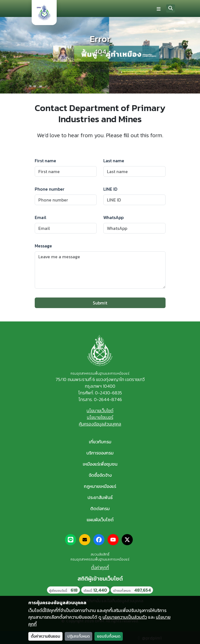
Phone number (50, 189)
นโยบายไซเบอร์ (100, 417)
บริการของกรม (100, 453)
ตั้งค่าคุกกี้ (100, 567)
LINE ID (110, 189)
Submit (100, 303)
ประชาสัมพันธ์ (100, 497)
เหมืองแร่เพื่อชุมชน (100, 464)
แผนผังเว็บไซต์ (100, 520)
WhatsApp (113, 217)
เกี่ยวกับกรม (100, 442)
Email (41, 217)
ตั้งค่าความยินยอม (45, 636)
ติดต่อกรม (100, 508)
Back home (100, 70)
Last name (114, 161)
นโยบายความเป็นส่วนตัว (125, 617)
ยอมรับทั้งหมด (109, 636)
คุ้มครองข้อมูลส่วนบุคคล (100, 424)
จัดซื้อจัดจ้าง (100, 475)
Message (43, 246)
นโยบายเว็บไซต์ (100, 411)
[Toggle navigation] (159, 9)
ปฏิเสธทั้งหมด (78, 636)
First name (45, 161)
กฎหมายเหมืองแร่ (100, 486)
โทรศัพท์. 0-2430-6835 (100, 393)
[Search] (171, 8)
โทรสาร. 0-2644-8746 (100, 399)
